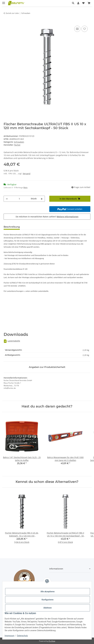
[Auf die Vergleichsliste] (77, 29)
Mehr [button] (25, 188)
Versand (27, 174)
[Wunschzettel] (83, 3)
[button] (73, 3)
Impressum (9, 636)
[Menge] (19, 199)
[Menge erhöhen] (42, 199)
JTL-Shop (52, 641)
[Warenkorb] (89, 3)
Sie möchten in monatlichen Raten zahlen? (47, 217)
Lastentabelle (12, 341)
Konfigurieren (48, 600)
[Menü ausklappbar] (4, 2)
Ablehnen (48, 608)
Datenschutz (22, 636)
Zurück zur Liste (12, 13)
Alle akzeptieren (48, 592)
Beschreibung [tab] (12, 227)
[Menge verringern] (7, 199)
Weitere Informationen (68, 217)
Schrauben (19, 142)
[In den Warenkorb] (6, 22)
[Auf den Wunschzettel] (85, 29)
